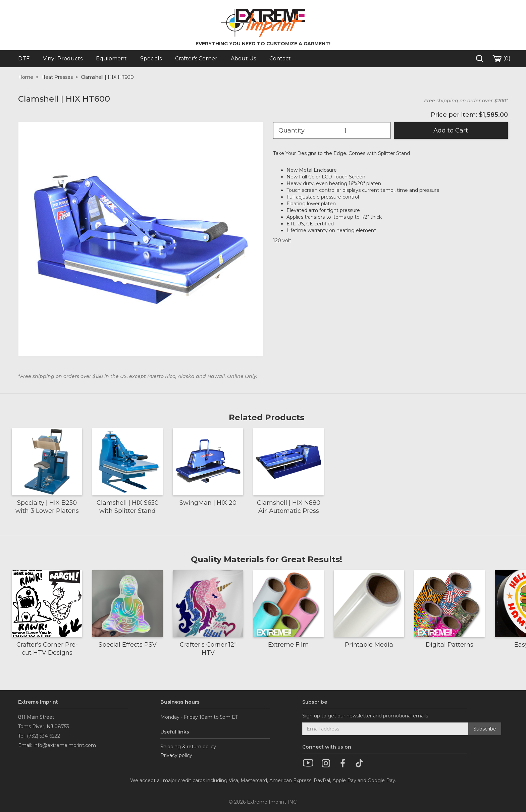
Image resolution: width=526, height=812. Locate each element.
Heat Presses (57, 77)
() (501, 59)
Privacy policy (176, 755)
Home (26, 77)
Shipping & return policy (188, 747)
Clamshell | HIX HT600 (107, 77)
